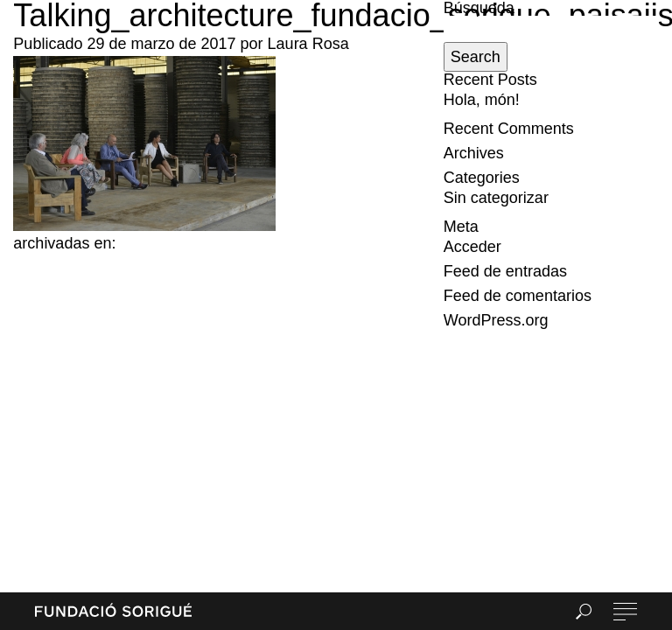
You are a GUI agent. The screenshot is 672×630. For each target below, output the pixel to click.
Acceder (472, 247)
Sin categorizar (496, 198)
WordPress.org (496, 320)
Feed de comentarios (518, 296)
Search (476, 57)
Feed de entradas (505, 271)
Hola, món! (482, 100)
